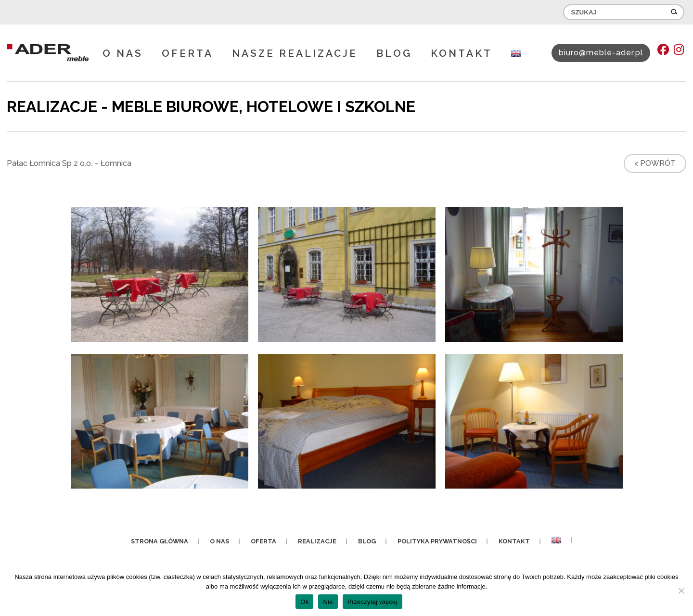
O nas (123, 53)
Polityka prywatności (437, 541)
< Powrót (655, 163)
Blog (394, 53)
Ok (304, 602)
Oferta (187, 53)
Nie (328, 602)
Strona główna (160, 541)
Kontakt (462, 53)
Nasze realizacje (295, 53)
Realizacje (317, 541)
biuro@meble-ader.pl (601, 53)
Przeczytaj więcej (372, 602)
